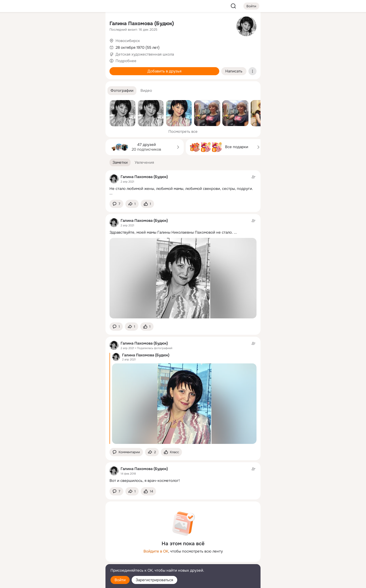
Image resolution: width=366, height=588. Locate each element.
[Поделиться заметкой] (132, 204)
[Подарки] (46, 68)
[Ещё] (68, 549)
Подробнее (126, 61)
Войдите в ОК (156, 551)
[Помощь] (46, 91)
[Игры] (90, 68)
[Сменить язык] (68, 560)
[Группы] (90, 24)
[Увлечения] (68, 24)
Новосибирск (128, 41)
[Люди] (68, 46)
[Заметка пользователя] (183, 185)
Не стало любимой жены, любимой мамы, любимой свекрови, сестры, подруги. (181, 189)
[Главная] (46, 24)
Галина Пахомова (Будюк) (142, 24)
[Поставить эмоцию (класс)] (147, 204)
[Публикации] (46, 46)
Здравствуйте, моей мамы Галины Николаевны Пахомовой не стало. (171, 232)
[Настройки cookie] (68, 581)
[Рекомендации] (68, 91)
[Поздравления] (68, 68)
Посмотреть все (183, 132)
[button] (122, 91)
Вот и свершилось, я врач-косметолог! (145, 481)
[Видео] (90, 46)
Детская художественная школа (145, 54)
